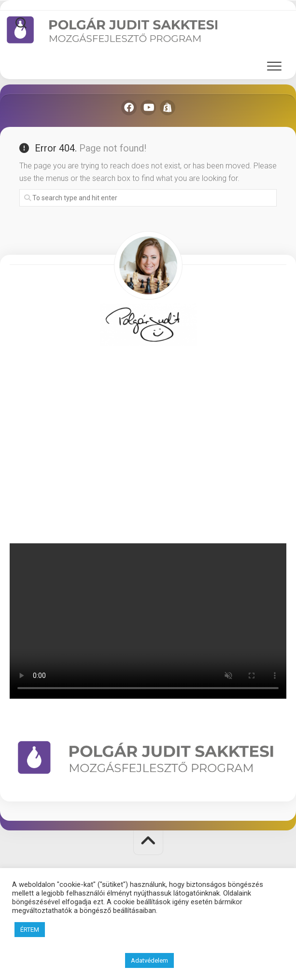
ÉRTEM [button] (30, 930)
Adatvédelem (149, 960)
